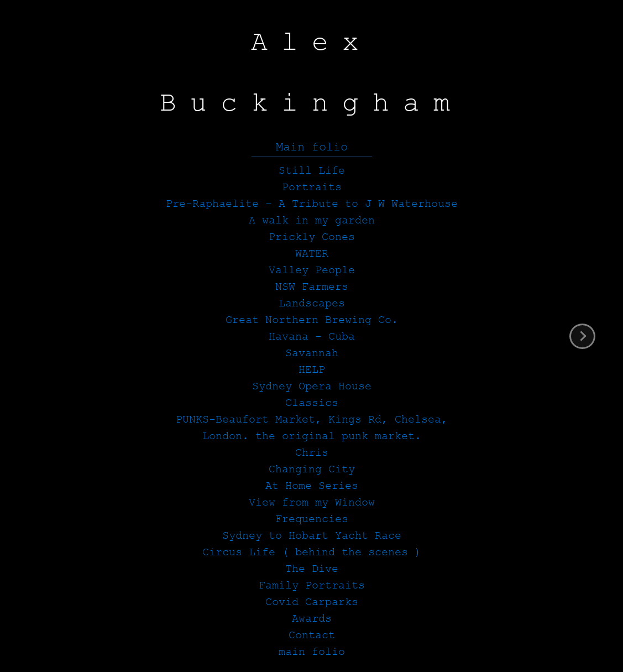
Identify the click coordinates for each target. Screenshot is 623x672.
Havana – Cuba (312, 337)
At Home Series (312, 486)
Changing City (312, 469)
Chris (312, 453)
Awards (312, 619)
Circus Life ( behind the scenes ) (312, 552)
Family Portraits (312, 585)
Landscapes (312, 303)
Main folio (312, 147)
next (582, 336)
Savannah (312, 353)
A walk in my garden (312, 220)
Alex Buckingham (312, 73)
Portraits (312, 187)
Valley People (312, 270)
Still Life (312, 171)
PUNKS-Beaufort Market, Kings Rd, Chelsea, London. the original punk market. (312, 428)
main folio (312, 652)
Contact (312, 635)
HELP (312, 370)
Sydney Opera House (312, 386)
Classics (312, 403)
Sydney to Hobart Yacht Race (312, 536)
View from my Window (312, 502)
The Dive (312, 569)
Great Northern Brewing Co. (312, 320)
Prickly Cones (312, 237)
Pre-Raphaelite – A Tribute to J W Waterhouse (312, 204)
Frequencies (312, 519)
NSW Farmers (312, 287)
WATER (312, 254)
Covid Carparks (312, 602)
